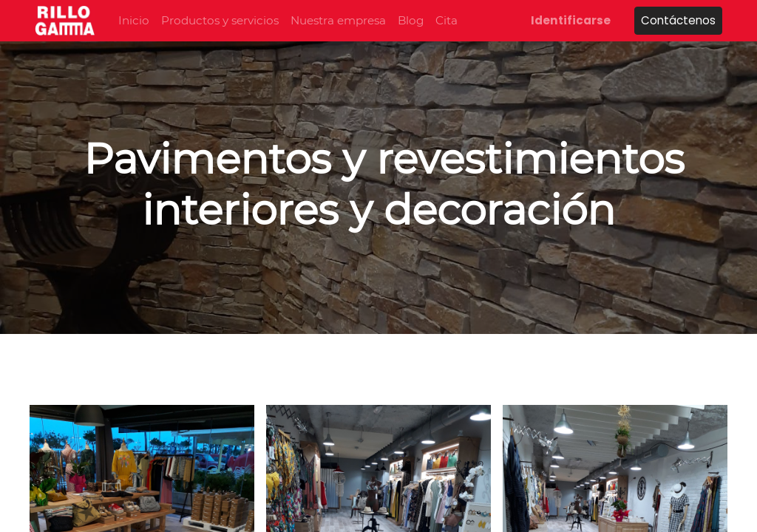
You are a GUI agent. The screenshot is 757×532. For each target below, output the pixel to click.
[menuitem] (134, 21)
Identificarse (571, 20)
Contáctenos (678, 20)
